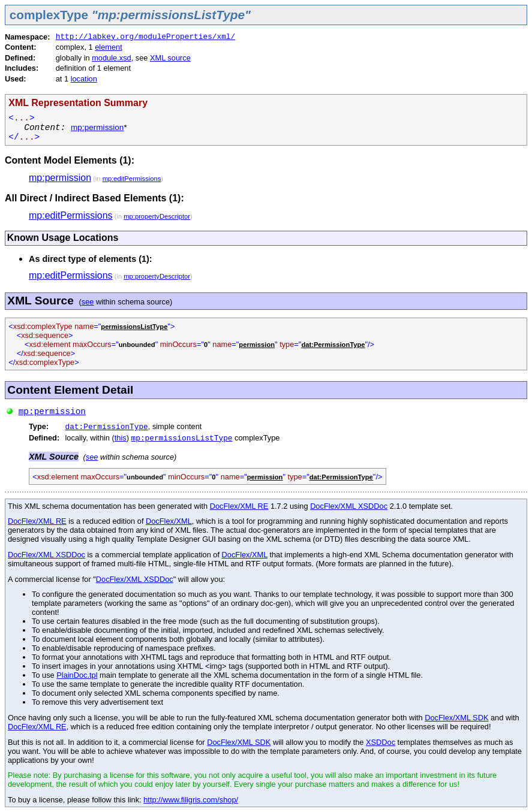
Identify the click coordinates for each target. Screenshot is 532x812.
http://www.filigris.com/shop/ (191, 800)
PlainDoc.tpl (77, 675)
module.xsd (111, 58)
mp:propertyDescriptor (157, 216)
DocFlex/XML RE (239, 506)
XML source (170, 58)
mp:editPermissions (132, 179)
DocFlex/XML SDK (456, 718)
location (84, 79)
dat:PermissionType (107, 427)
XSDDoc (381, 742)
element (109, 47)
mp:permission (97, 127)
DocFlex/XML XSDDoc (349, 506)
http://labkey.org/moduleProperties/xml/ (146, 37)
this (121, 438)
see (88, 302)
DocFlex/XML (169, 521)
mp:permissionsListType (182, 438)
